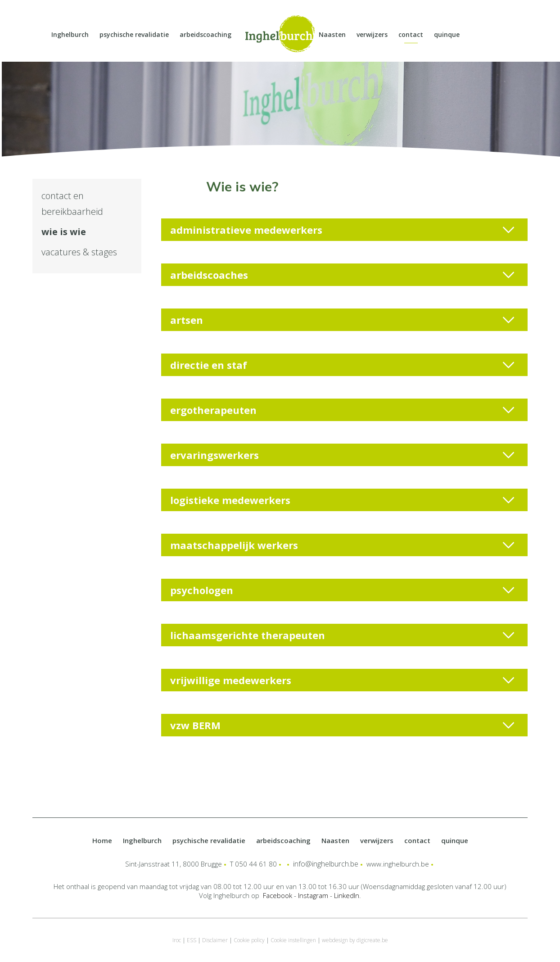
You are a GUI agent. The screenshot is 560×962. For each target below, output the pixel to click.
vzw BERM (342, 725)
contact (411, 34)
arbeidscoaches (342, 275)
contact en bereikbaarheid (72, 204)
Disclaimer (215, 940)
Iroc (177, 940)
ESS (192, 940)
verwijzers (372, 34)
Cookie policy (249, 940)
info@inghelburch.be (326, 864)
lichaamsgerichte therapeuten (342, 635)
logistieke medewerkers (342, 500)
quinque (447, 34)
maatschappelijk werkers (342, 545)
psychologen (342, 590)
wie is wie (64, 232)
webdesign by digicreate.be (355, 940)
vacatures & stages (79, 252)
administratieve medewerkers (342, 230)
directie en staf (342, 365)
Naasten (332, 34)
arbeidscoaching (205, 34)
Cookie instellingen (293, 940)
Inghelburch (70, 34)
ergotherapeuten (342, 410)
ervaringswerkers (342, 455)
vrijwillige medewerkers (342, 680)
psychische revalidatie (134, 34)
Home (102, 840)
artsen (342, 320)
